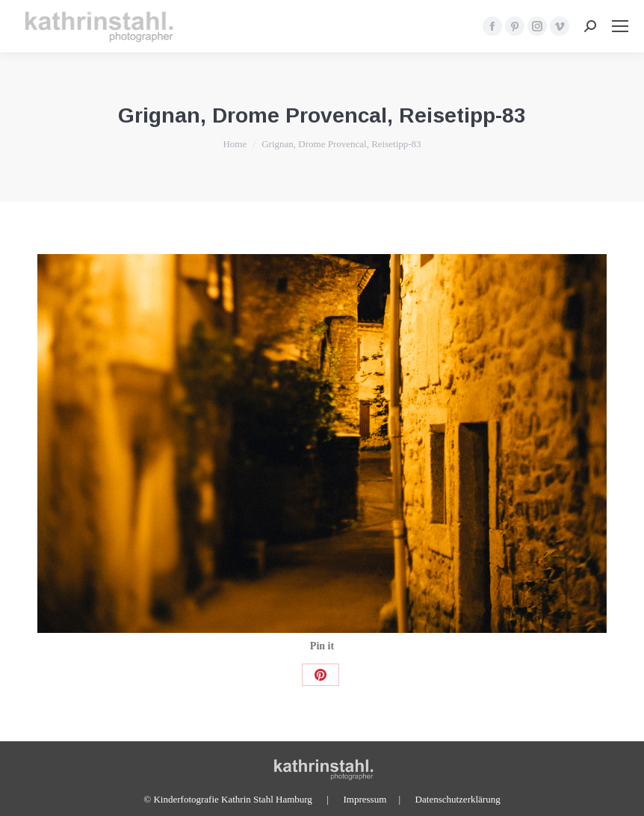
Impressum (365, 799)
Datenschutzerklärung (458, 799)
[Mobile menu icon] (620, 26)
